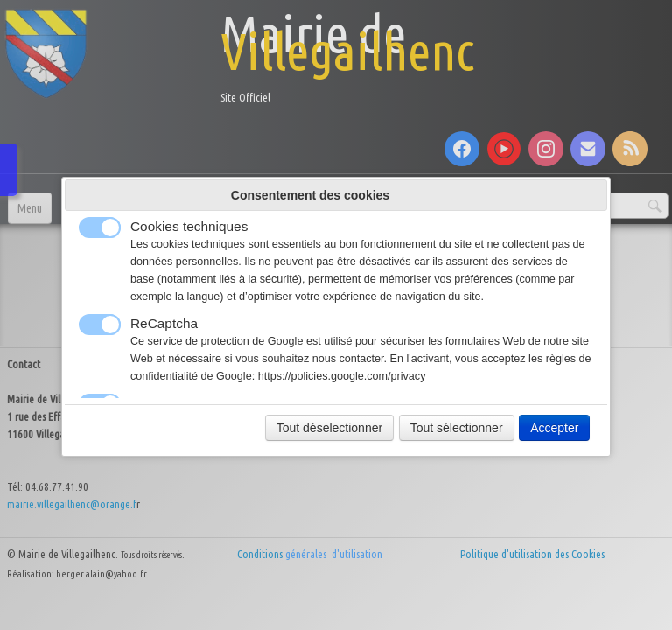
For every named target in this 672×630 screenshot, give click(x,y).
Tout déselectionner (329, 428)
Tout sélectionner (457, 428)
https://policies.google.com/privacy (342, 376)
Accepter (554, 428)
